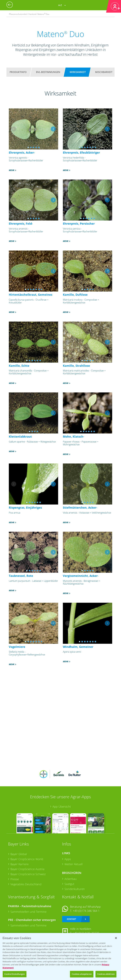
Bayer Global (19, 854)
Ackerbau (71, 879)
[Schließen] (116, 938)
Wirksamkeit (78, 72)
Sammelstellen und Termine (28, 912)
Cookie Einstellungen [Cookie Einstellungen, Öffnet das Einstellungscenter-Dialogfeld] (15, 974)
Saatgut (69, 884)
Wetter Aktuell (73, 864)
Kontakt (71, 919)
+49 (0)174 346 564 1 (86, 911)
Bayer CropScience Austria (27, 869)
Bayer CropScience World (27, 859)
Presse (15, 879)
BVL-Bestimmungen (48, 72)
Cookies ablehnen (106, 974)
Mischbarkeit (104, 72)
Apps (68, 859)
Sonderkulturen (75, 889)
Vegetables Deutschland (26, 884)
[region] (60, 956)
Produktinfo (18, 72)
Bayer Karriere (20, 864)
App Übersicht (62, 807)
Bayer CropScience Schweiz (28, 874)
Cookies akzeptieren (82, 974)
